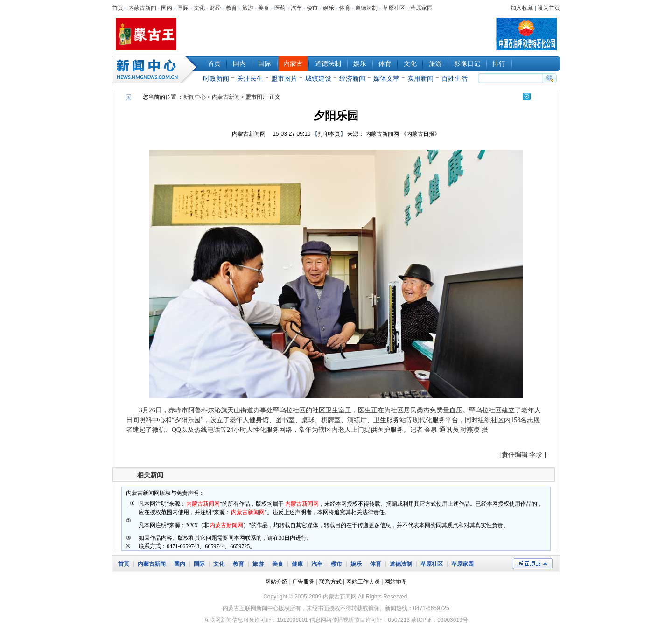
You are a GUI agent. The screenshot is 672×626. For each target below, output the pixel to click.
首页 (118, 8)
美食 (264, 8)
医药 (280, 8)
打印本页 (329, 134)
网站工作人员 (363, 582)
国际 (183, 8)
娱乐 (329, 8)
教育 (231, 8)
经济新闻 (352, 78)
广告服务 (303, 582)
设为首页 (549, 8)
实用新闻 (420, 78)
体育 (345, 8)
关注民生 (250, 78)
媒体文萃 (386, 78)
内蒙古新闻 (142, 8)
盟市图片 (284, 78)
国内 (167, 8)
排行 (499, 63)
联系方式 (330, 582)
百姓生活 (455, 78)
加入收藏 (522, 8)
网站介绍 (276, 582)
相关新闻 (150, 475)
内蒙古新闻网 (249, 134)
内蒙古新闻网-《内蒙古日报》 (403, 134)
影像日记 (467, 63)
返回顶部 (533, 564)
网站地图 (396, 582)
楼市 (312, 8)
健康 (297, 564)
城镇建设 (318, 78)
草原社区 (394, 8)
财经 (215, 8)
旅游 (248, 8)
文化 (199, 8)
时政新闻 (216, 78)
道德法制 (366, 8)
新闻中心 (156, 70)
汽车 (296, 8)
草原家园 (421, 8)
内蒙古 (293, 63)
